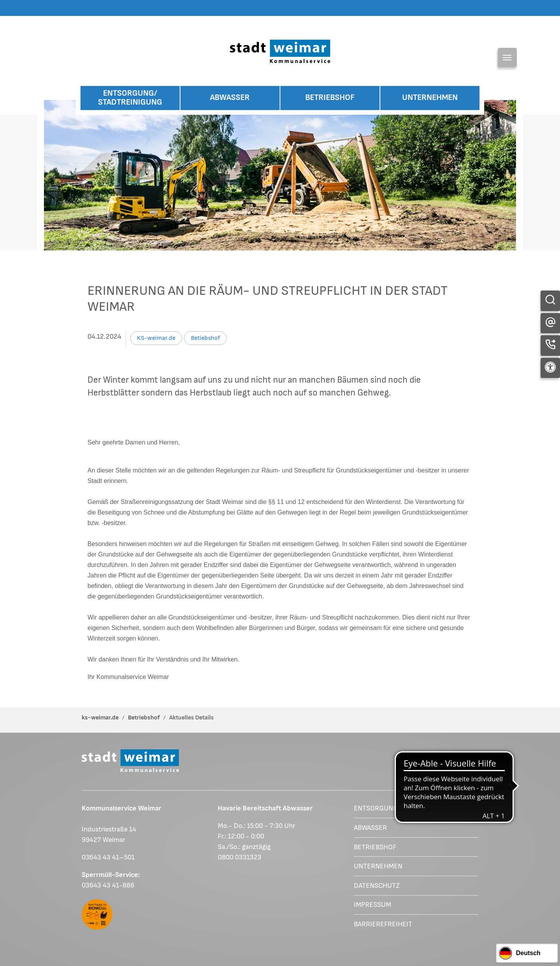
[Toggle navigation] (507, 58)
